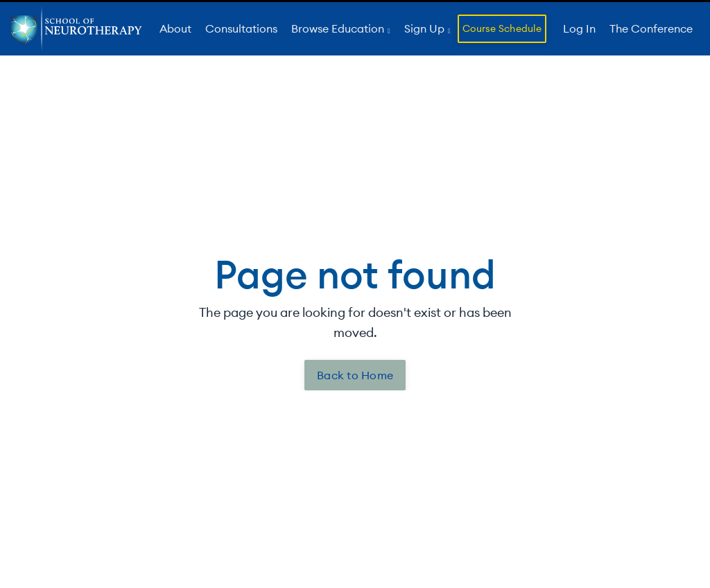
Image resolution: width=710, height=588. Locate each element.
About (175, 28)
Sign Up (426, 28)
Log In (579, 28)
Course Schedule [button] (502, 28)
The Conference (651, 28)
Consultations (241, 28)
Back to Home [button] (355, 375)
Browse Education (339, 28)
